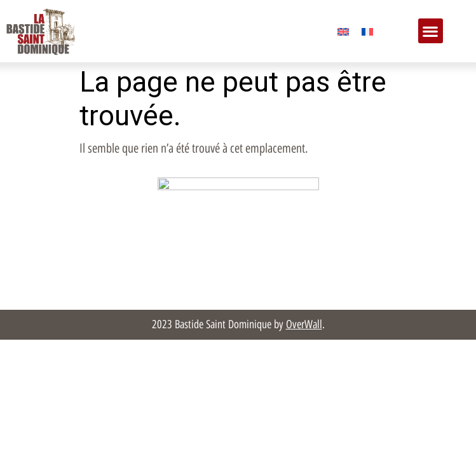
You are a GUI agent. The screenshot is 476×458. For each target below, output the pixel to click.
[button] (431, 31)
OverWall (304, 324)
